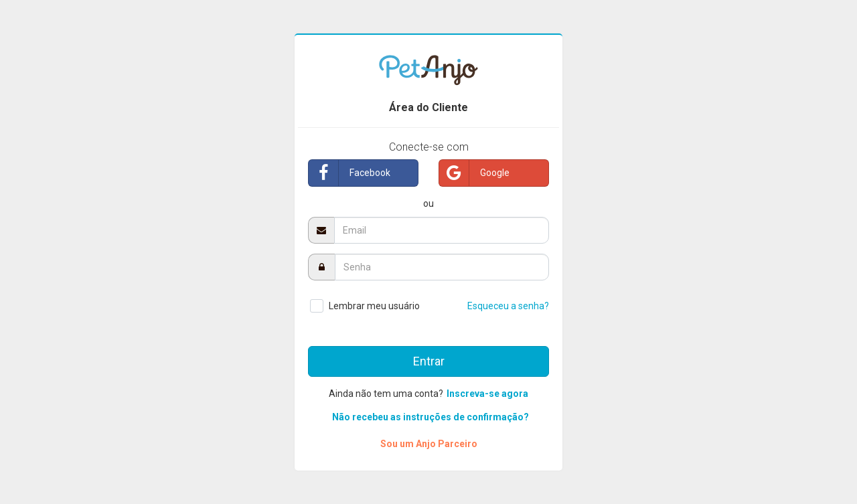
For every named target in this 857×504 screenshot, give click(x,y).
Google (474, 173)
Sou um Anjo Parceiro (429, 444)
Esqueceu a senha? (508, 306)
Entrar (429, 361)
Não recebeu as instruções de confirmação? (431, 417)
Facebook (349, 173)
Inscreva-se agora (487, 394)
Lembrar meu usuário (374, 306)
